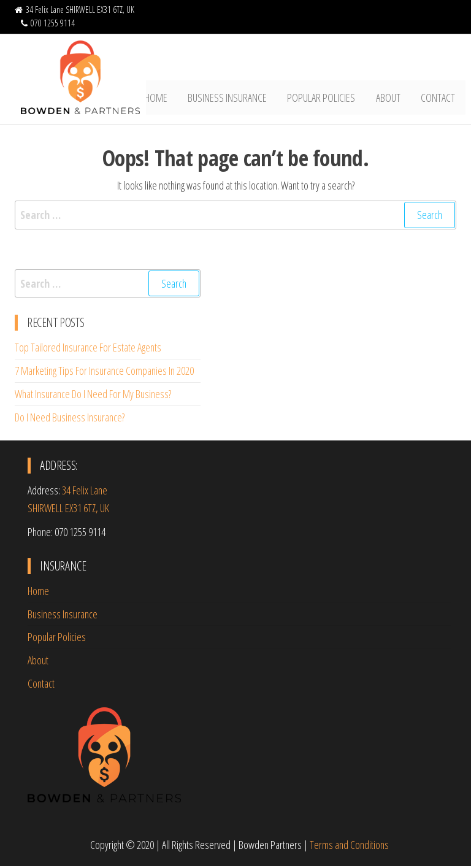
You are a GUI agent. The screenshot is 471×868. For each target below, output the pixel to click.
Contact (439, 99)
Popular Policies (327, 99)
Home (165, 99)
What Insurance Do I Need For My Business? (93, 396)
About (391, 99)
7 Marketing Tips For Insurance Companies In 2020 (104, 373)
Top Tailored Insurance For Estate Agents (88, 350)
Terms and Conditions (349, 847)
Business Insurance (235, 99)
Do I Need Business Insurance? (70, 419)
